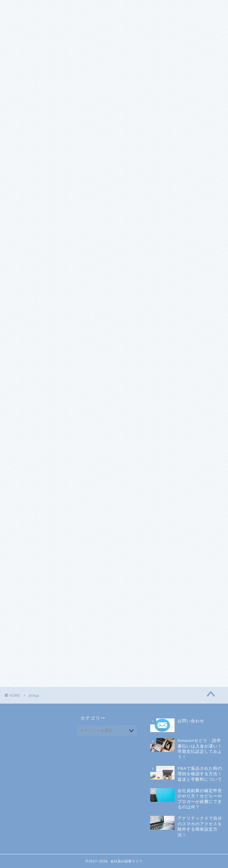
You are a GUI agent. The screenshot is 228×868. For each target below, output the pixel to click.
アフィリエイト (183, 443)
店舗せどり (185, 421)
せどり (174, 396)
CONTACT (52, 8)
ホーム (20, 8)
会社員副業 (178, 473)
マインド (176, 458)
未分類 (174, 488)
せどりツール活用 (192, 414)
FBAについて (187, 407)
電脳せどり (185, 429)
